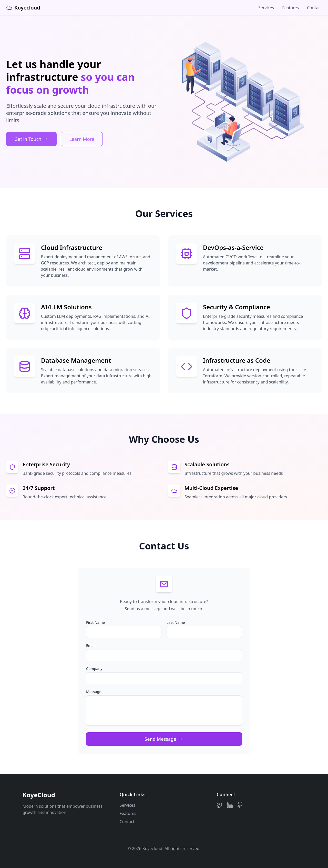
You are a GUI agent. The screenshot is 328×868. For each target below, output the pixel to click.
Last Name (176, 622)
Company (94, 669)
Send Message (164, 739)
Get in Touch (31, 139)
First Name (95, 622)
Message (94, 692)
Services (266, 8)
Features (290, 8)
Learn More (82, 139)
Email (91, 645)
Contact (314, 8)
